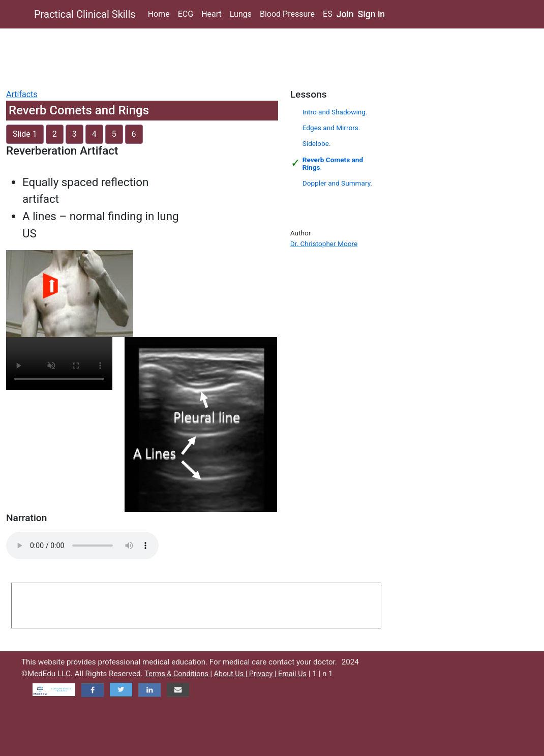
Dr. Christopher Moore (324, 244)
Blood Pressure (287, 14)
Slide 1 (25, 134)
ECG (186, 14)
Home (159, 14)
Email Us (292, 674)
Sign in (372, 14)
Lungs (241, 14)
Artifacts (22, 94)
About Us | (231, 674)
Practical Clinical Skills (85, 14)
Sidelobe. (317, 143)
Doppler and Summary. (337, 183)
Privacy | (264, 674)
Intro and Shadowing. (335, 112)
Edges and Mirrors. (331, 128)
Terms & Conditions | (179, 674)
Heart (211, 14)
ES (328, 14)
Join (345, 14)
